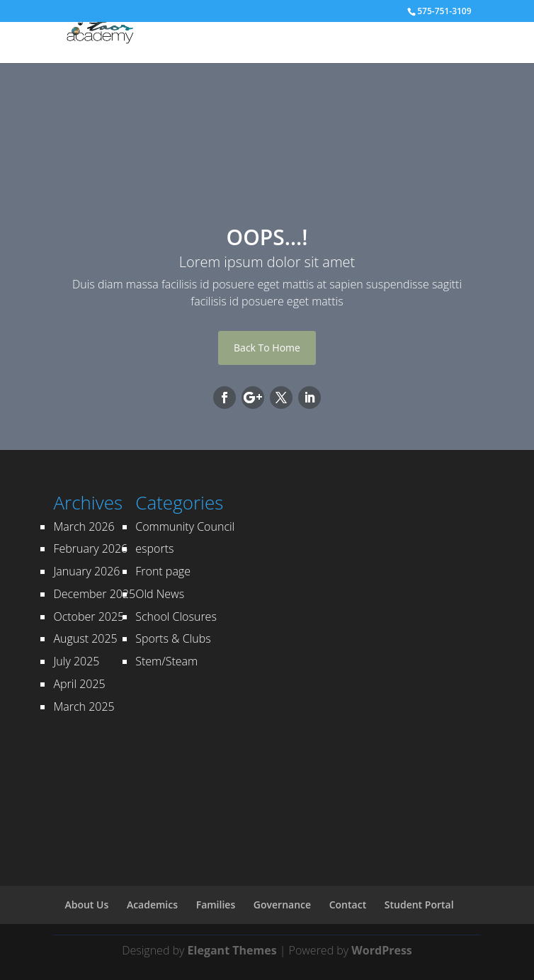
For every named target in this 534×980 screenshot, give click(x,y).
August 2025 (85, 638)
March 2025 (84, 706)
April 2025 (79, 684)
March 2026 (84, 526)
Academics (152, 905)
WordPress (381, 950)
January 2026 (86, 571)
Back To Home (267, 348)
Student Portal (419, 905)
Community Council (185, 526)
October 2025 (89, 616)
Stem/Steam (166, 661)
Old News (160, 594)
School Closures (176, 616)
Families (216, 905)
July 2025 (76, 661)
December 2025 (94, 594)
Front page (163, 571)
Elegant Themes (232, 950)
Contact (348, 905)
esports (154, 548)
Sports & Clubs (173, 638)
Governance (282, 905)
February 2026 (90, 548)
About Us (86, 905)
